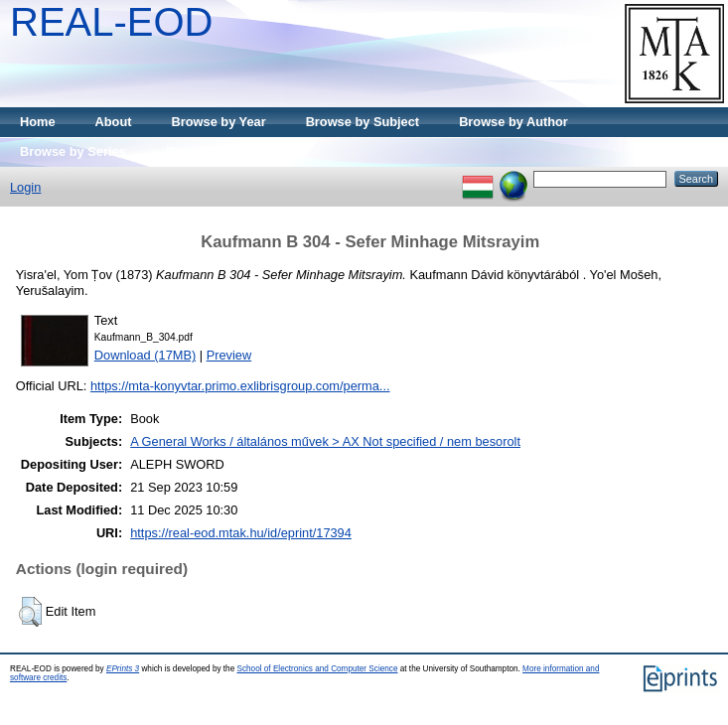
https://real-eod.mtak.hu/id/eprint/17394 (241, 533)
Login (25, 187)
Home (38, 122)
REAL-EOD (112, 22)
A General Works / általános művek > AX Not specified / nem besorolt (325, 441)
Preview (229, 355)
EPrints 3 (123, 669)
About (114, 122)
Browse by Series (73, 151)
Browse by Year (219, 122)
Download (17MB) (145, 355)
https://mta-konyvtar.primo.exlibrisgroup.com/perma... (240, 386)
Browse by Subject (363, 122)
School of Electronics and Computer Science (317, 669)
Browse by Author (513, 122)
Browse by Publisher (229, 151)
